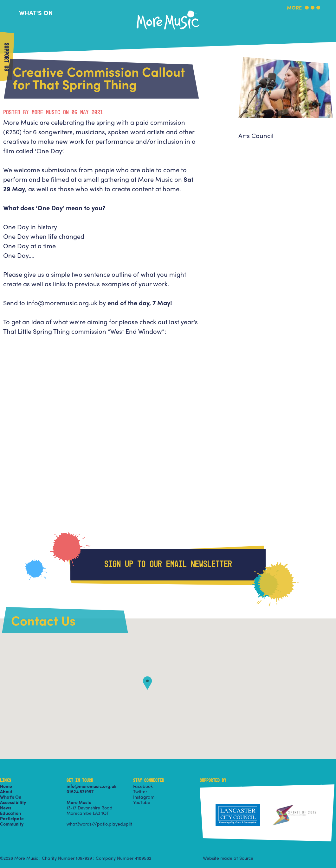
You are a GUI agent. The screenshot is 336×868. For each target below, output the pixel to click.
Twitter (140, 791)
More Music (168, 11)
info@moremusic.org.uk (91, 786)
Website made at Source (228, 858)
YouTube (142, 802)
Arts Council (256, 135)
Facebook (143, 786)
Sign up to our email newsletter (168, 565)
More (294, 8)
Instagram (144, 797)
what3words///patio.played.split (99, 824)
